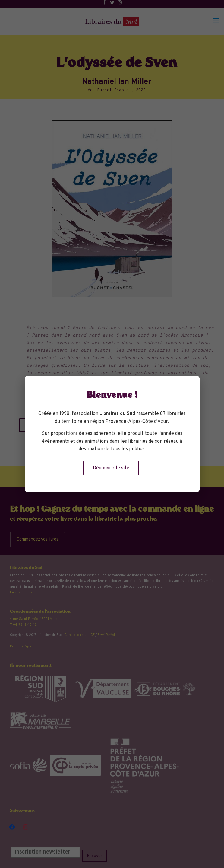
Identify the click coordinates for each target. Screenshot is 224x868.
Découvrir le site (111, 468)
